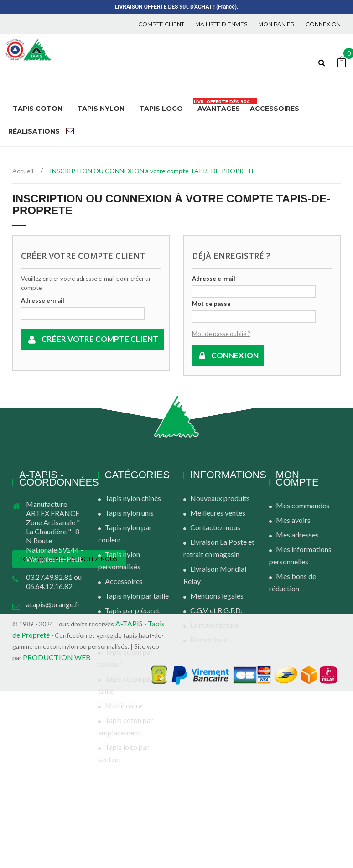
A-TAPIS (129, 800)
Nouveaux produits (220, 498)
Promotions (209, 639)
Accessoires (124, 581)
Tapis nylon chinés (133, 498)
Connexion (323, 24)
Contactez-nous (215, 527)
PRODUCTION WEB (57, 834)
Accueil (23, 171)
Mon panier (276, 24)
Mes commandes (303, 505)
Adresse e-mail (43, 300)
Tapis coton (123, 637)
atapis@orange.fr (53, 604)
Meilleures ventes (218, 513)
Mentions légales (217, 596)
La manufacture (214, 625)
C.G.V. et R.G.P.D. (216, 610)
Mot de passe (211, 304)
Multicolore (124, 705)
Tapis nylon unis (129, 513)
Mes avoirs (293, 520)
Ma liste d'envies (221, 24)
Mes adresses (297, 535)
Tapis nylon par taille (137, 596)
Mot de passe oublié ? (221, 334)
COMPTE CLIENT (161, 24)
